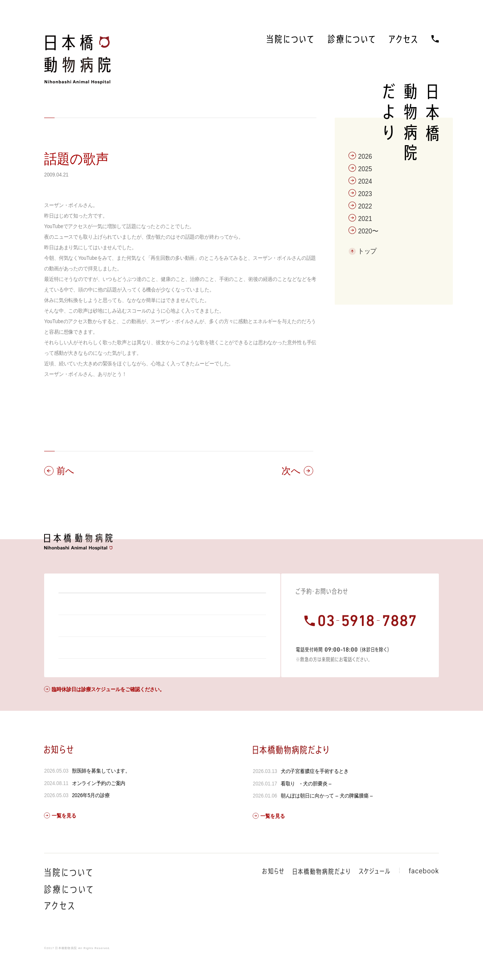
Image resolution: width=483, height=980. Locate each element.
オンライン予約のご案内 (99, 804)
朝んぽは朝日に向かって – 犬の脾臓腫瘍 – (326, 816)
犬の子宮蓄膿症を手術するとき (314, 791)
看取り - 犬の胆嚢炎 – (306, 804)
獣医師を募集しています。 (101, 791)
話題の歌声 (76, 159)
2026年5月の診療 (91, 816)
